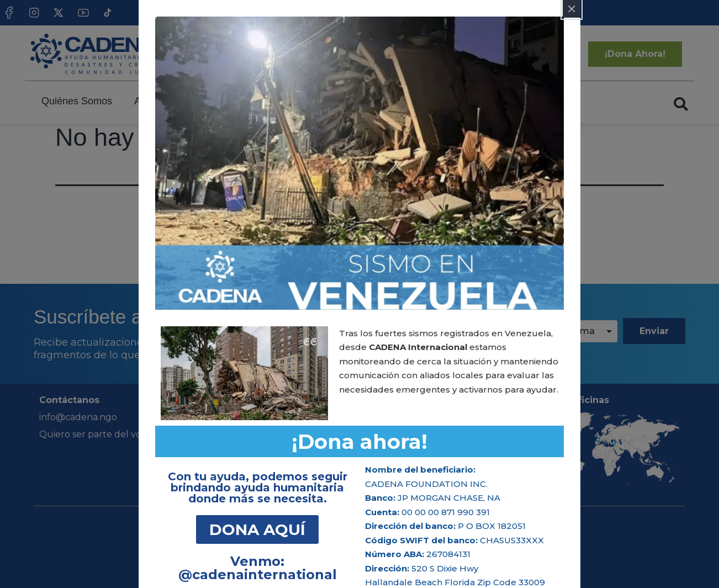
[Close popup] (572, 9)
